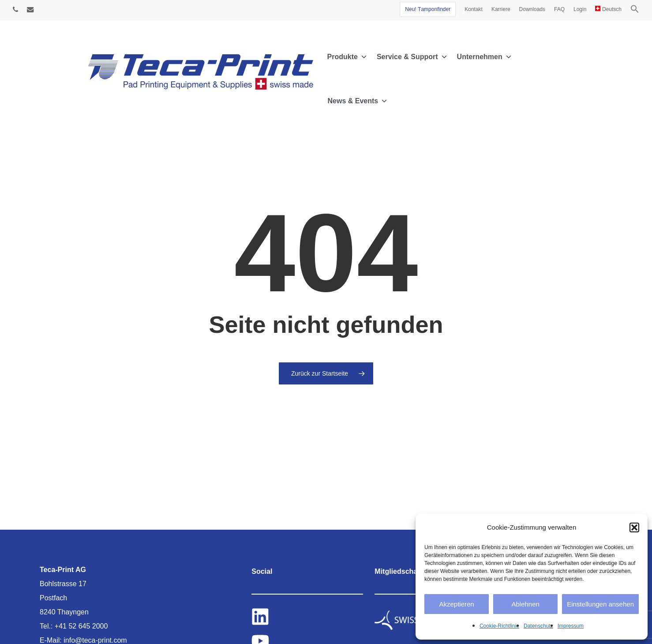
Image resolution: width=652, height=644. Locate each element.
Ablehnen (525, 604)
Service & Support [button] (412, 57)
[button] (634, 527)
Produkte (347, 57)
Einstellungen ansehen (600, 604)
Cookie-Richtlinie (499, 626)
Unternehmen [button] (485, 57)
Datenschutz (538, 626)
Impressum (571, 626)
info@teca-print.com (95, 640)
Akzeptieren (456, 604)
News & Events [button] (358, 101)
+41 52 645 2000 (81, 626)
